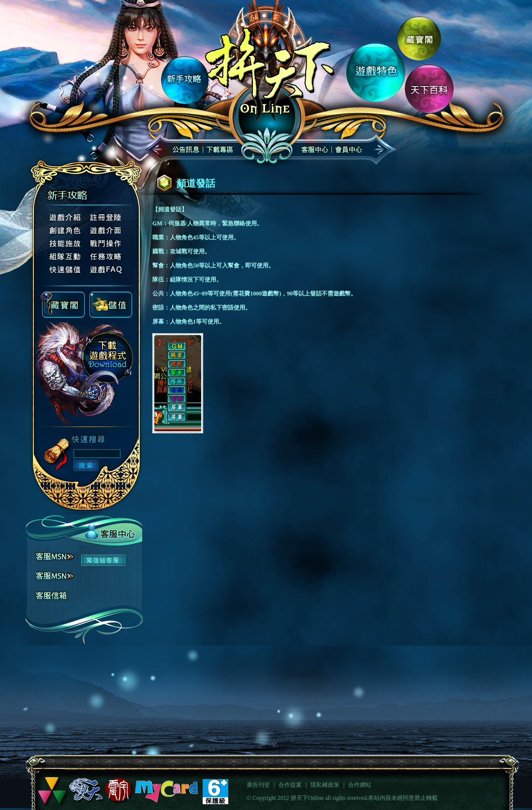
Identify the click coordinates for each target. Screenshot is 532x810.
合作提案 (290, 785)
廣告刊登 (258, 785)
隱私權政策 (325, 785)
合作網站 (360, 785)
